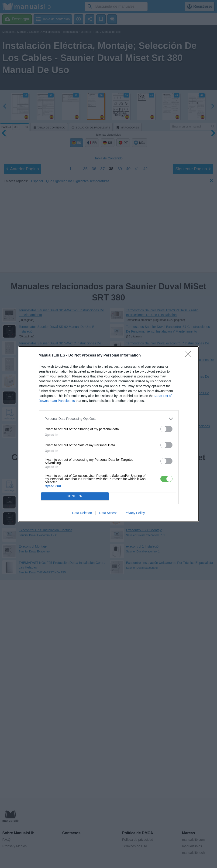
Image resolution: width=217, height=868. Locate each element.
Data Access (108, 513)
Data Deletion (82, 513)
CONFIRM (75, 496)
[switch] (166, 429)
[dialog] (109, 434)
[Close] (189, 356)
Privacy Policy (135, 513)
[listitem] (109, 419)
